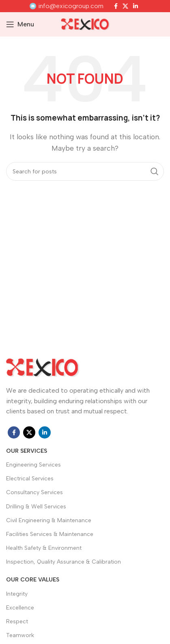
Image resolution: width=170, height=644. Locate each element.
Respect (17, 621)
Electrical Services (30, 479)
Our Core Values (33, 580)
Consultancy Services (34, 492)
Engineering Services (33, 465)
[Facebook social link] (116, 6)
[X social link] (125, 6)
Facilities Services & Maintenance (50, 534)
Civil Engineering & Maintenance (49, 520)
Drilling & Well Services (36, 507)
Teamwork (20, 635)
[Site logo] (85, 24)
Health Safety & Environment (44, 548)
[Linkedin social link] (136, 6)
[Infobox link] (67, 6)
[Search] (85, 171)
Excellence (20, 608)
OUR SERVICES (27, 451)
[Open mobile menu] (20, 24)
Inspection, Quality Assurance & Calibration (63, 562)
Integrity (17, 594)
